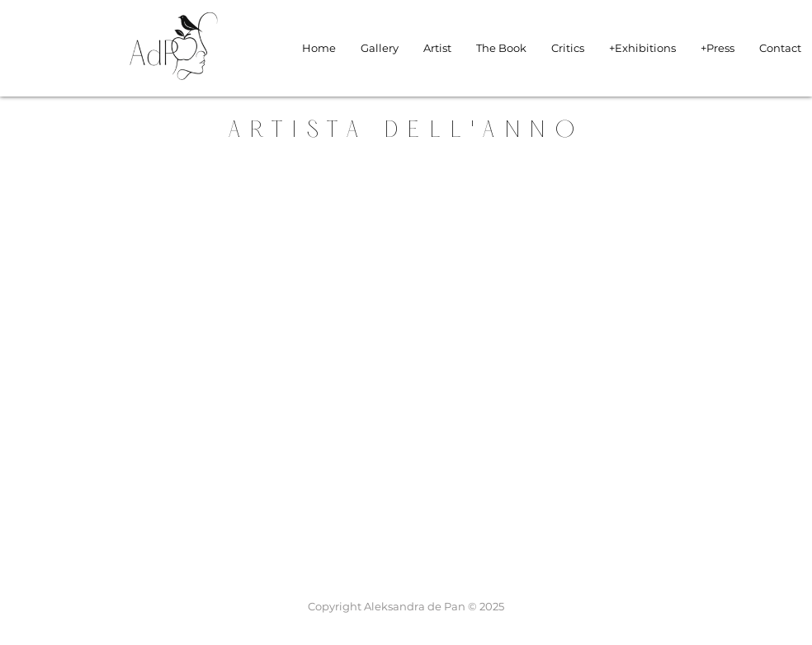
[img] (174, 87)
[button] (642, 48)
